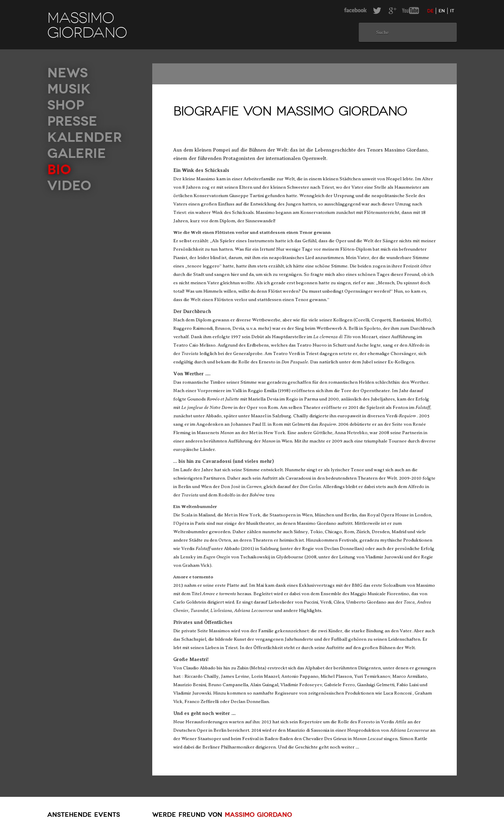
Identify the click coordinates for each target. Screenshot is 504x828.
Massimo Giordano (258, 815)
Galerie (77, 154)
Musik (69, 89)
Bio (59, 170)
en (442, 11)
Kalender (85, 137)
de (430, 11)
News (68, 73)
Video (69, 186)
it (452, 11)
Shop (66, 105)
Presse (72, 121)
